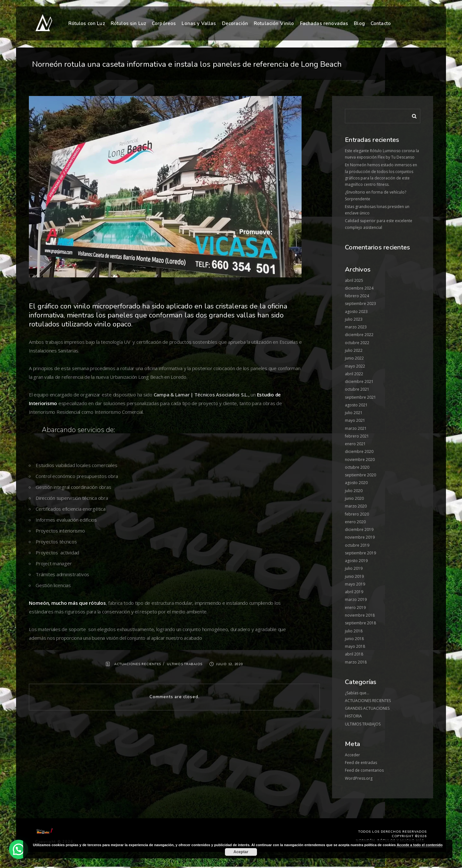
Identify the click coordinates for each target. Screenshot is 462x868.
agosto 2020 (356, 483)
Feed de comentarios (364, 770)
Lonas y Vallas (199, 23)
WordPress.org (359, 778)
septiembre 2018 (360, 623)
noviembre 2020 (360, 460)
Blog (359, 23)
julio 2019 (354, 568)
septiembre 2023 (360, 304)
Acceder (352, 755)
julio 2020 (354, 491)
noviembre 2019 (360, 537)
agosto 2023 (356, 312)
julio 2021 (354, 413)
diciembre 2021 (359, 382)
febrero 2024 (357, 296)
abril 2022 (354, 374)
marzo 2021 (356, 428)
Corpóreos (164, 23)
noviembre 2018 (360, 615)
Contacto (381, 23)
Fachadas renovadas (324, 23)
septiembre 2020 (360, 475)
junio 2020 (354, 498)
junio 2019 (354, 576)
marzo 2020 (356, 506)
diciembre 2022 (359, 335)
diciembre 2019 (359, 529)
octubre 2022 (357, 343)
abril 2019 (354, 592)
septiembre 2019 (360, 553)
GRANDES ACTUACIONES (367, 708)
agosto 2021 (356, 405)
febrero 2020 (357, 514)
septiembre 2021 (360, 397)
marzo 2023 (356, 327)
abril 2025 (354, 280)
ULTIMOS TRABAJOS (185, 664)
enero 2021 (355, 444)
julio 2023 (354, 319)
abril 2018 (354, 654)
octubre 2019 (357, 545)
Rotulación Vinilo (274, 23)
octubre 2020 (357, 467)
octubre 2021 (357, 389)
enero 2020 (355, 522)
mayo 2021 (355, 420)
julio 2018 (354, 631)
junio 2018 (354, 639)
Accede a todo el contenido (419, 845)
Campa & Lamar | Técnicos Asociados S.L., (201, 395)
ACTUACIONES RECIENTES (138, 664)
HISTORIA (353, 716)
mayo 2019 (355, 584)
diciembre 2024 (359, 288)
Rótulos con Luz (87, 23)
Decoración (235, 23)
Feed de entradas (361, 763)
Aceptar (241, 852)
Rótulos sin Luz (128, 23)
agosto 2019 (356, 561)
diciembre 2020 (359, 451)
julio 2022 (354, 350)
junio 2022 (354, 358)
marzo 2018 (356, 662)
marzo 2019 (356, 599)
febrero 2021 (357, 436)
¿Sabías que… (357, 693)
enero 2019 (355, 608)
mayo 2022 (355, 366)
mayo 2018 (355, 646)
